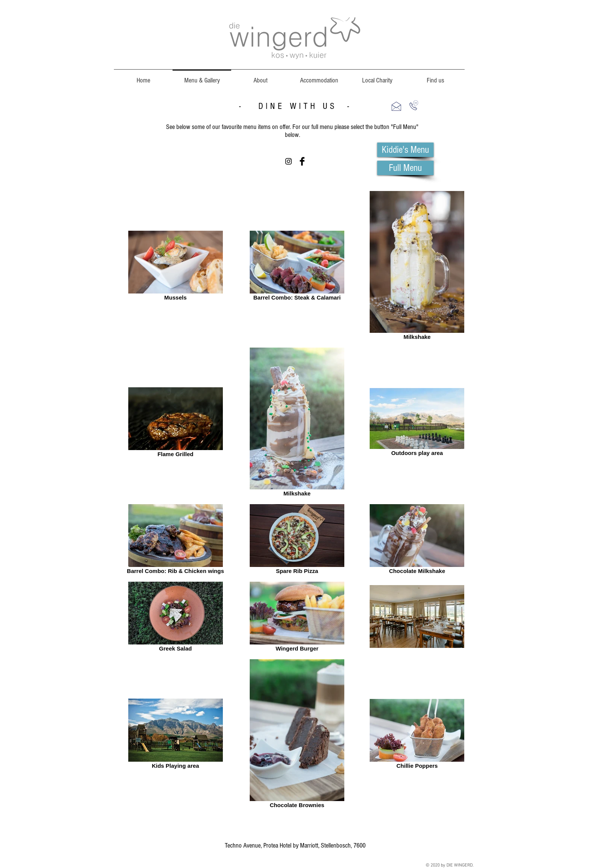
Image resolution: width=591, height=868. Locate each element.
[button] (396, 106)
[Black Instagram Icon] (289, 161)
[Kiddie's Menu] (405, 150)
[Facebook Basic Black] (302, 161)
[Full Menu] (405, 168)
